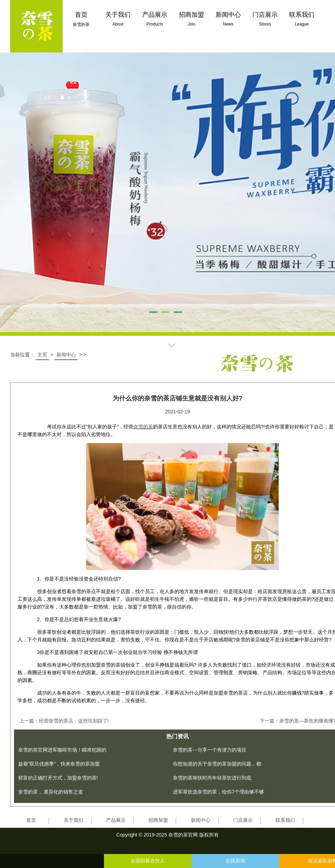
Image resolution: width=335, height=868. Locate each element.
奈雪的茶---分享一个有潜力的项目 (210, 750)
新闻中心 (66, 355)
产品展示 (116, 820)
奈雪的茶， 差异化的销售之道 (51, 792)
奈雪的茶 (143, 427)
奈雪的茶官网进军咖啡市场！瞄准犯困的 (62, 750)
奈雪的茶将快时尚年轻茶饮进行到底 (212, 778)
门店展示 (243, 820)
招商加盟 (158, 820)
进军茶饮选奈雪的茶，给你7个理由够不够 (218, 792)
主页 (42, 355)
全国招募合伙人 (148, 861)
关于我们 (74, 820)
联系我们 (285, 820)
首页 (31, 820)
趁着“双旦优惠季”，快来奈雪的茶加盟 (59, 764)
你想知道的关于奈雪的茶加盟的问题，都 (217, 764)
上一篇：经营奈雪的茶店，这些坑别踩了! (64, 721)
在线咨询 (235, 861)
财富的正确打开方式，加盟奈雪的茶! (58, 778)
